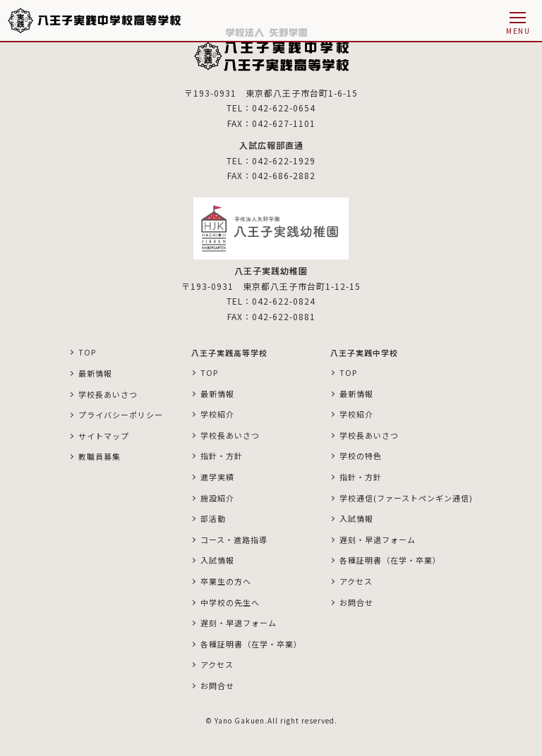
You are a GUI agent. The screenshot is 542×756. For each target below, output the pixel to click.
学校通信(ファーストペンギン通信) (406, 498)
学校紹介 (217, 414)
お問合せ (217, 685)
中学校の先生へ (230, 602)
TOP (87, 352)
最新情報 (95, 373)
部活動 (213, 518)
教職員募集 (100, 456)
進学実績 (217, 477)
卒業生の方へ (226, 581)
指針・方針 (222, 456)
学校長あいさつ (108, 394)
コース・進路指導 (234, 539)
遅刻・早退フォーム (239, 623)
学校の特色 (361, 456)
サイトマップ (104, 436)
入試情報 (217, 560)
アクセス (217, 664)
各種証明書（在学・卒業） (251, 644)
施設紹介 (217, 498)
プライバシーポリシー (121, 415)
